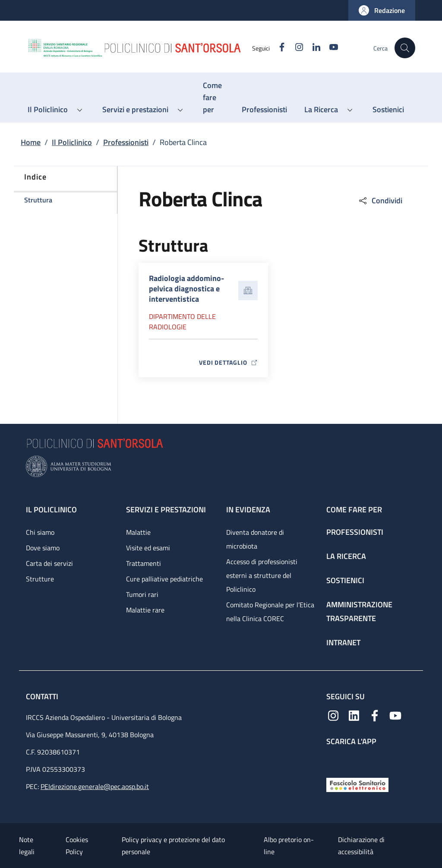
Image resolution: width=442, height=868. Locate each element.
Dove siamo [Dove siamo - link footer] (43, 548)
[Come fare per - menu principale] (214, 98)
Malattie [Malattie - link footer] (138, 532)
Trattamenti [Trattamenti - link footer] (144, 563)
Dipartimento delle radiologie (182, 322)
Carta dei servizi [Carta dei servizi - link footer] (49, 563)
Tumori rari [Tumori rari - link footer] (142, 594)
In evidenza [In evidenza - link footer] (248, 510)
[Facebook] (278, 48)
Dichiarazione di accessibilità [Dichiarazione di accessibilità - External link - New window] (361, 846)
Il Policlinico (72, 142)
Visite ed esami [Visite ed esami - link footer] (148, 548)
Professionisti (126, 142)
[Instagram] (296, 48)
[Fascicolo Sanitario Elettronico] (357, 784)
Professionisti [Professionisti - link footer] (355, 532)
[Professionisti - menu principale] (264, 110)
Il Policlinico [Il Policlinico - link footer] (51, 510)
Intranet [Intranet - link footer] (343, 642)
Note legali (27, 846)
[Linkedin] (313, 48)
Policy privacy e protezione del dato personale (173, 846)
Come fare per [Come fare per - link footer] (354, 510)
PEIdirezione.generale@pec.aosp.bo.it (95, 786)
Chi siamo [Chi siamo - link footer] (40, 532)
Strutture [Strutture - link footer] (40, 579)
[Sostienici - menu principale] (388, 110)
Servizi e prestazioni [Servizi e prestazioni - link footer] (166, 510)
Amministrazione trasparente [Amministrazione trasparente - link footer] (359, 611)
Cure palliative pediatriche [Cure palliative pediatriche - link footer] (164, 579)
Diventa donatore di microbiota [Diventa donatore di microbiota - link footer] (255, 539)
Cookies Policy (77, 846)
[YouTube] (330, 48)
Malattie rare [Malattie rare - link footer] (145, 610)
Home (31, 142)
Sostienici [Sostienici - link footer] (345, 580)
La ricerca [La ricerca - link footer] (346, 556)
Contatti (43, 696)
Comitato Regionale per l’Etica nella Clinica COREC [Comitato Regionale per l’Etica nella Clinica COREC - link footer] (270, 612)
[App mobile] (333, 760)
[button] (382, 10)
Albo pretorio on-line (289, 846)
